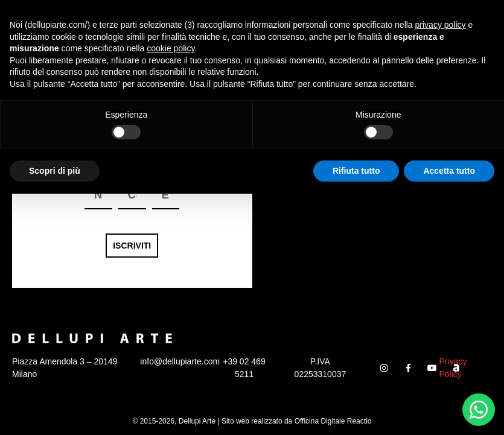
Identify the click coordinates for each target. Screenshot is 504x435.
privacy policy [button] (441, 266)
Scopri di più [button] (55, 411)
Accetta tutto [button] (449, 411)
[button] (475, 18)
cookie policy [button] (171, 290)
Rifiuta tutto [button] (356, 411)
